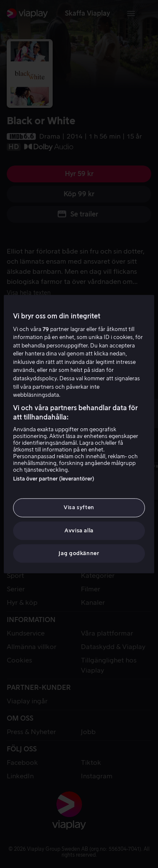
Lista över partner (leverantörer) (54, 479)
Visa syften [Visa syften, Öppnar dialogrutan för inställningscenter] (79, 508)
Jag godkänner (79, 553)
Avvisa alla (79, 530)
